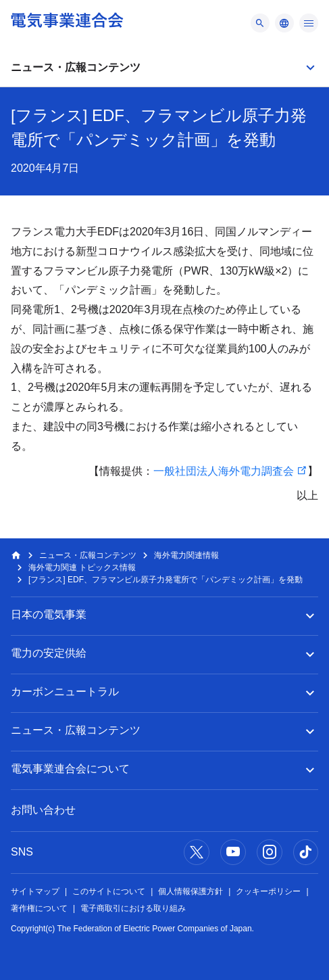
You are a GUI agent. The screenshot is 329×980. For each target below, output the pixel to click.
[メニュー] (260, 23)
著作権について (39, 908)
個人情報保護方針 (191, 891)
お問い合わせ (43, 810)
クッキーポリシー (268, 891)
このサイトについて (109, 891)
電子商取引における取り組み (133, 908)
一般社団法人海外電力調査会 (224, 471)
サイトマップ (35, 891)
